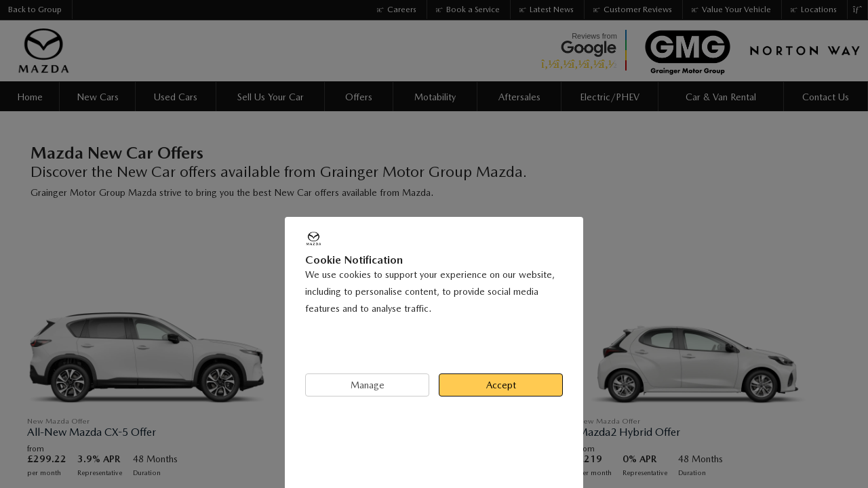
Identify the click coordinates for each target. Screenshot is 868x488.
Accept (501, 385)
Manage (368, 385)
